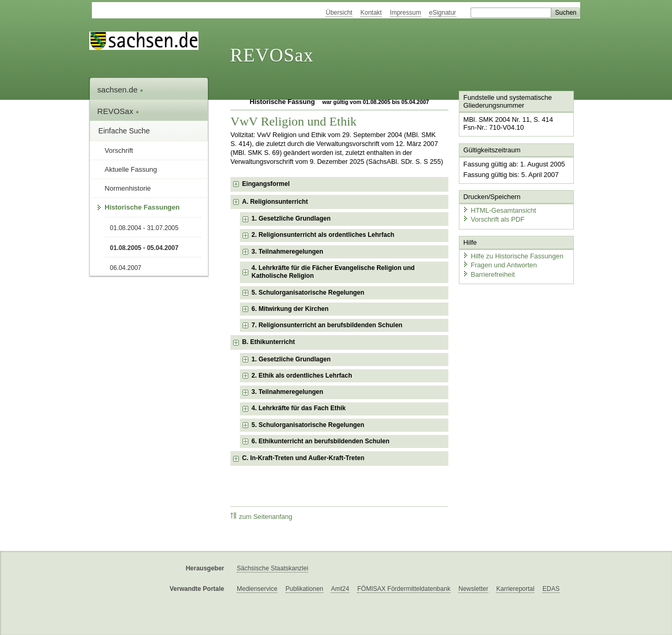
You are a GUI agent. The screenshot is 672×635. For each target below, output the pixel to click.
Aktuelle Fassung (131, 169)
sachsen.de (120, 90)
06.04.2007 (125, 268)
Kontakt (371, 13)
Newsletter (473, 589)
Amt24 (340, 589)
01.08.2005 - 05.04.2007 (144, 248)
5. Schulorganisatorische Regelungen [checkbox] (308, 293)
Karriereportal (515, 589)
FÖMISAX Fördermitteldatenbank (403, 589)
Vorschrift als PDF (493, 219)
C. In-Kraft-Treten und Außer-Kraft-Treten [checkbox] (303, 458)
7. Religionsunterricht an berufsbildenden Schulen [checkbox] (327, 325)
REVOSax (272, 55)
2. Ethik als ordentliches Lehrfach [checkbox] (302, 376)
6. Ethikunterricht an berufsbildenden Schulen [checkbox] (321, 441)
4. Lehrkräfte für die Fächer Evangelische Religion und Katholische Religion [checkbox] (333, 272)
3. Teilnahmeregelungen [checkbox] (287, 252)
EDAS (551, 589)
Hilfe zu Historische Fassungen (513, 256)
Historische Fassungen (142, 207)
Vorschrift (119, 150)
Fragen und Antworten (500, 265)
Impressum (406, 13)
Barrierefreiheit (489, 274)
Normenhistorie (128, 188)
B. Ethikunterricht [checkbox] (269, 342)
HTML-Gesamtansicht (499, 210)
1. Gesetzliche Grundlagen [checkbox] (291, 218)
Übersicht (339, 13)
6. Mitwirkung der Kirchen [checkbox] (290, 309)
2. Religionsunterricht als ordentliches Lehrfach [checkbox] (323, 235)
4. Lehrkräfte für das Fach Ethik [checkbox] (298, 408)
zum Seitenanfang (261, 517)
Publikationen (304, 589)
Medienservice (257, 589)
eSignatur (442, 13)
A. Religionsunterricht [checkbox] (275, 202)
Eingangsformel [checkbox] (266, 184)
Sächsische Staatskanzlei (272, 568)
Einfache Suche (124, 131)
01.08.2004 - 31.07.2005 (144, 228)
